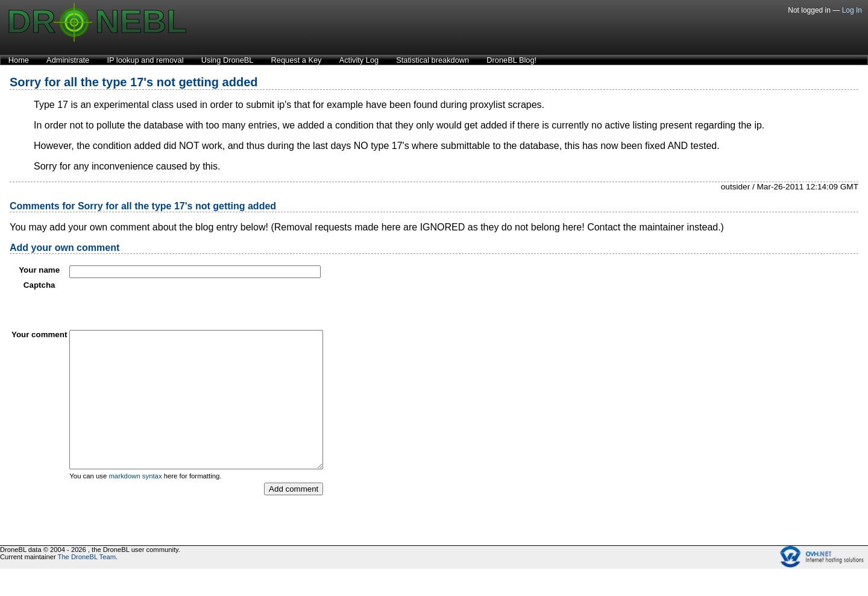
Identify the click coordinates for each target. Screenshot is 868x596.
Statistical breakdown (432, 60)
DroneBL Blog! (511, 60)
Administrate (68, 60)
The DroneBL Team (87, 584)
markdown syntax (135, 503)
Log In (852, 10)
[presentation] (161, 304)
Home (19, 60)
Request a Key (297, 60)
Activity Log (359, 60)
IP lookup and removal (145, 60)
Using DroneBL (228, 60)
